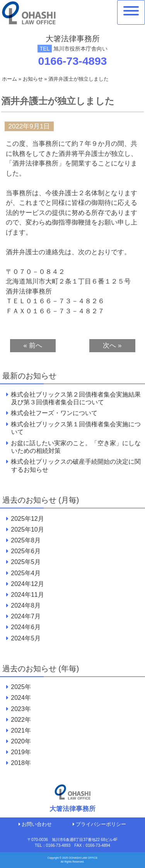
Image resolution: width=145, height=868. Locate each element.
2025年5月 (26, 562)
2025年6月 (26, 551)
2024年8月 (26, 605)
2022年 (21, 720)
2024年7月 (26, 616)
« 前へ (33, 345)
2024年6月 (26, 627)
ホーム (9, 79)
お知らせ (33, 79)
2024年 (21, 698)
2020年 (21, 741)
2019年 (21, 752)
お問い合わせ (35, 824)
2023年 (21, 709)
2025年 (21, 687)
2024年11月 (27, 595)
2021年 (21, 730)
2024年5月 (26, 638)
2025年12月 (27, 519)
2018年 (21, 763)
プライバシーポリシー (100, 824)
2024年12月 (27, 584)
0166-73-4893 (73, 61)
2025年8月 (26, 540)
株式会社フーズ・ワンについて (54, 413)
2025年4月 (26, 573)
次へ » (112, 345)
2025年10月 (27, 529)
